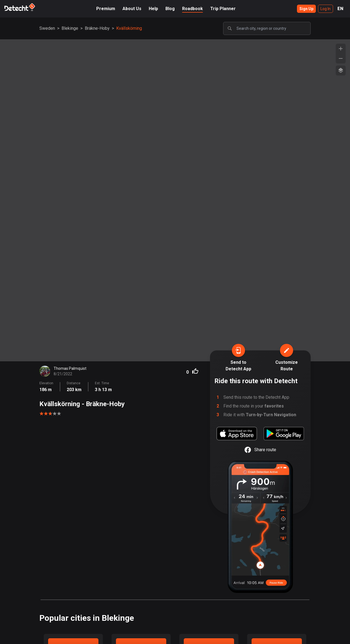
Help (153, 9)
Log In (326, 9)
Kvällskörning (129, 28)
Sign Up (306, 9)
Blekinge (70, 28)
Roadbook (192, 9)
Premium (106, 9)
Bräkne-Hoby (97, 28)
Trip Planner (223, 9)
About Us (132, 9)
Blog (170, 9)
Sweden (47, 28)
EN (340, 9)
